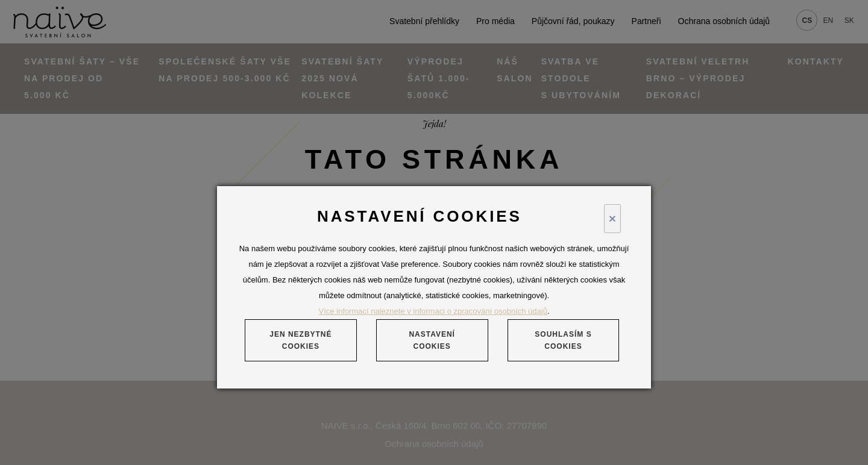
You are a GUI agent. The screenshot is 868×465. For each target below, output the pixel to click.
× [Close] (612, 218)
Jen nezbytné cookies (300, 340)
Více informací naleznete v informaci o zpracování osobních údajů (433, 311)
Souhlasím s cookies (563, 340)
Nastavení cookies (432, 340)
